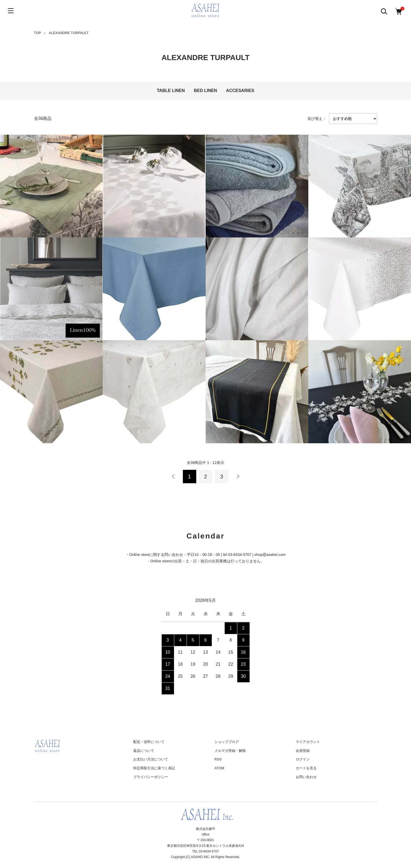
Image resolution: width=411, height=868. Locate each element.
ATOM (219, 768)
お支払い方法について (151, 759)
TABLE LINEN (171, 91)
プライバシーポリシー (151, 777)
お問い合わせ (306, 777)
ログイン (303, 759)
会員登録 (303, 751)
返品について (144, 751)
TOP (38, 33)
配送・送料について (149, 742)
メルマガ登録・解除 (230, 751)
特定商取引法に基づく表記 (154, 768)
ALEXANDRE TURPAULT (69, 33)
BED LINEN (205, 91)
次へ (238, 477)
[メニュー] (11, 11)
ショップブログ (227, 742)
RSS (218, 759)
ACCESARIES (240, 91)
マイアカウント (308, 742)
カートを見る (306, 768)
